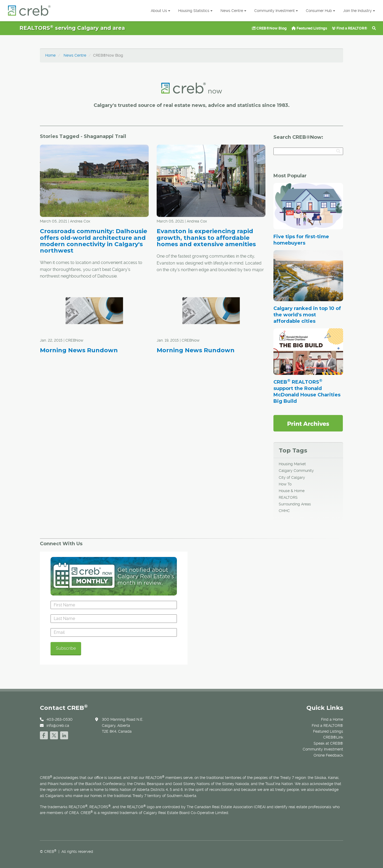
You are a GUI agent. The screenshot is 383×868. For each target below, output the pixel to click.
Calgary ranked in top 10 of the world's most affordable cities (307, 315)
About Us (161, 11)
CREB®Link (333, 737)
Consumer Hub (320, 11)
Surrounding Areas (295, 504)
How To (285, 484)
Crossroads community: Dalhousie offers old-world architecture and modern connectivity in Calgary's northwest (93, 241)
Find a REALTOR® (350, 28)
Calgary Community (296, 471)
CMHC (284, 511)
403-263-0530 (60, 719)
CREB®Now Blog (269, 28)
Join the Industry (359, 11)
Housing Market (292, 464)
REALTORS (288, 497)
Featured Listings (309, 28)
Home (50, 55)
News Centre (233, 11)
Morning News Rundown (79, 350)
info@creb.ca (58, 726)
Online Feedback (328, 755)
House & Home (292, 491)
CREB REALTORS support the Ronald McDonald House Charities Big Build (307, 392)
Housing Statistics (195, 11)
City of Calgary (292, 477)
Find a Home (332, 719)
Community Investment (276, 11)
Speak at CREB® (328, 743)
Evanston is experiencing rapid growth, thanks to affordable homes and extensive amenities (206, 238)
